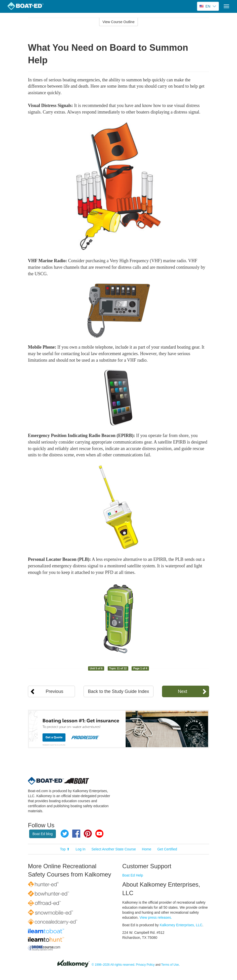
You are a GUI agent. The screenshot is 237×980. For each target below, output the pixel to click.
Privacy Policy (145, 965)
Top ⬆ (65, 849)
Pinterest (88, 834)
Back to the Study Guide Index (118, 691)
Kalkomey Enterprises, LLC (181, 925)
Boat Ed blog (43, 834)
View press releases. (156, 917)
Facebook (76, 834)
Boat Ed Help (133, 875)
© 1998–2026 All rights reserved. (113, 965)
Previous (55, 691)
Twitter (65, 834)
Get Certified (167, 849)
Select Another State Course (114, 849)
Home (147, 849)
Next (183, 691)
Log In (81, 849)
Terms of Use (170, 965)
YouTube (99, 834)
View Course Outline (118, 22)
